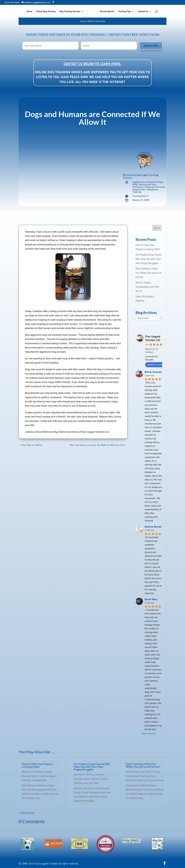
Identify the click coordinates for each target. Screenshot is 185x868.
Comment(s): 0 (140, 196)
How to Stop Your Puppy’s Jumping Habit (37, 765)
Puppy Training (155, 780)
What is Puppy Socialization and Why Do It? (147, 287)
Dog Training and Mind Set (140, 772)
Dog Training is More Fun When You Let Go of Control (148, 273)
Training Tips (125, 12)
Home (29, 12)
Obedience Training (32, 772)
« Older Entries (26, 813)
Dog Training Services (70, 12)
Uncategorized (39, 780)
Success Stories (107, 12)
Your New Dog (91, 783)
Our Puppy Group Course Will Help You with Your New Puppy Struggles (149, 259)
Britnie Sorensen (154, 372)
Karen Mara (151, 599)
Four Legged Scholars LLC (153, 338)
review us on (155, 364)
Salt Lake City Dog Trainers (141, 176)
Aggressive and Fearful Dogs (148, 182)
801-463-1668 (13, 2)
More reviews (149, 733)
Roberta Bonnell (153, 527)
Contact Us (143, 12)
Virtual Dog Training (46, 12)
